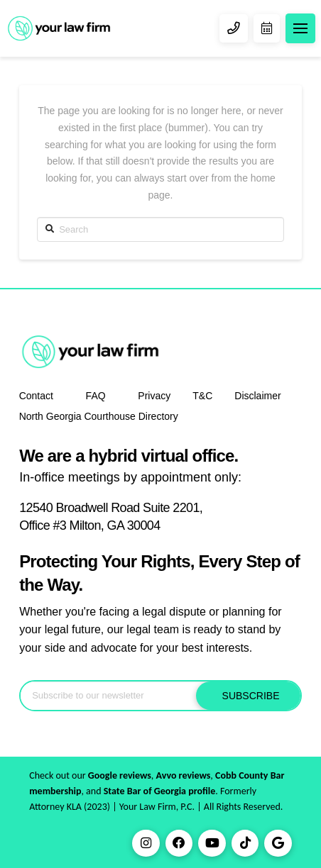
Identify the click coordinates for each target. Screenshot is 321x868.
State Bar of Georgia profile (160, 791)
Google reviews (120, 775)
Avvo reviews (184, 775)
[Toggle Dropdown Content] (300, 28)
